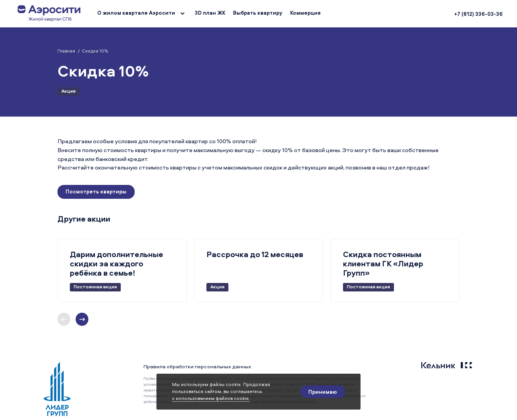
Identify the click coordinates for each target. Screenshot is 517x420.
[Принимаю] (323, 392)
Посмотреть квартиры (96, 191)
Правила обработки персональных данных (197, 366)
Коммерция (305, 13)
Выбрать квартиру (258, 13)
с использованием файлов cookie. (211, 398)
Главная (66, 51)
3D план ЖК (210, 13)
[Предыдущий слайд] (82, 319)
